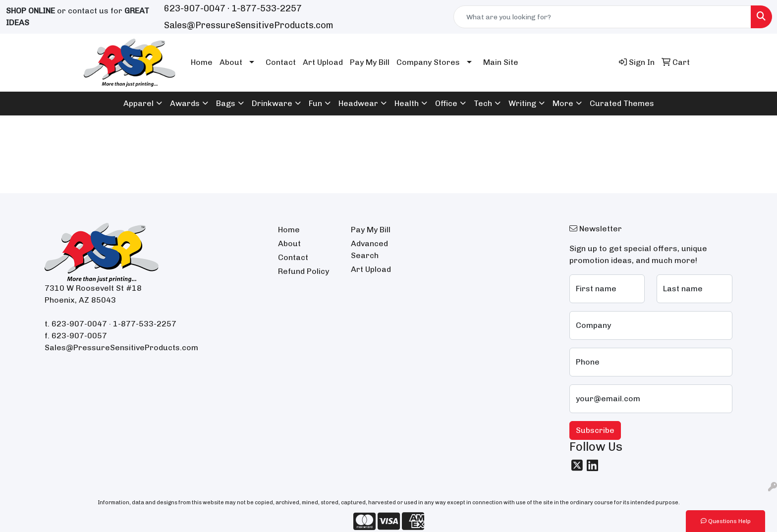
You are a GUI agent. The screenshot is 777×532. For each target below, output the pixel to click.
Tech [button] (483, 103)
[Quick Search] (602, 17)
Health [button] (407, 103)
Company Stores (428, 62)
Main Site (501, 62)
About (231, 62)
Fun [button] (315, 103)
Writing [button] (522, 103)
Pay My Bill (370, 62)
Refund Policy (304, 271)
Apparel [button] (139, 103)
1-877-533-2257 (267, 8)
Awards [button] (185, 103)
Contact (281, 62)
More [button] (563, 103)
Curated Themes (622, 103)
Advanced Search (369, 249)
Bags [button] (226, 103)
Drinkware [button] (272, 103)
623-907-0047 (195, 8)
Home (202, 62)
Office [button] (446, 103)
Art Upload (323, 62)
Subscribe (595, 430)
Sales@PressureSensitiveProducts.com (249, 25)
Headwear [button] (358, 103)
